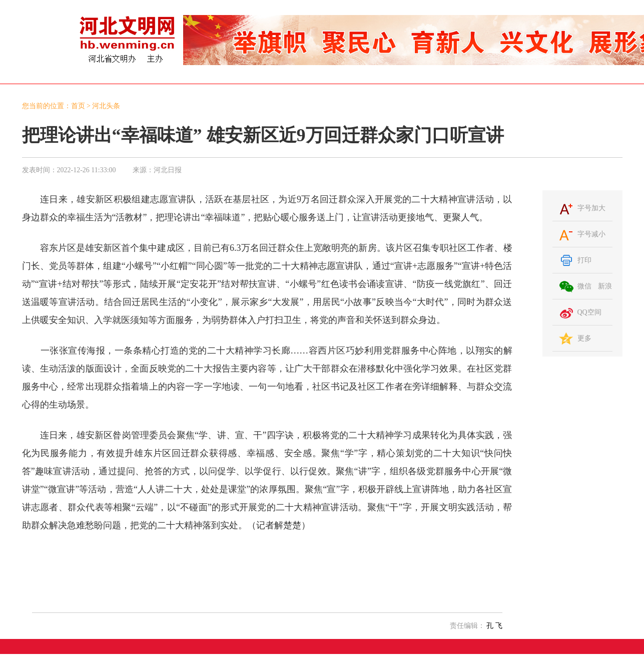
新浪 (605, 286)
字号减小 (591, 234)
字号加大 (591, 208)
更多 (584, 338)
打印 (584, 260)
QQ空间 (589, 312)
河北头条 (106, 106)
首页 (78, 106)
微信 (584, 286)
